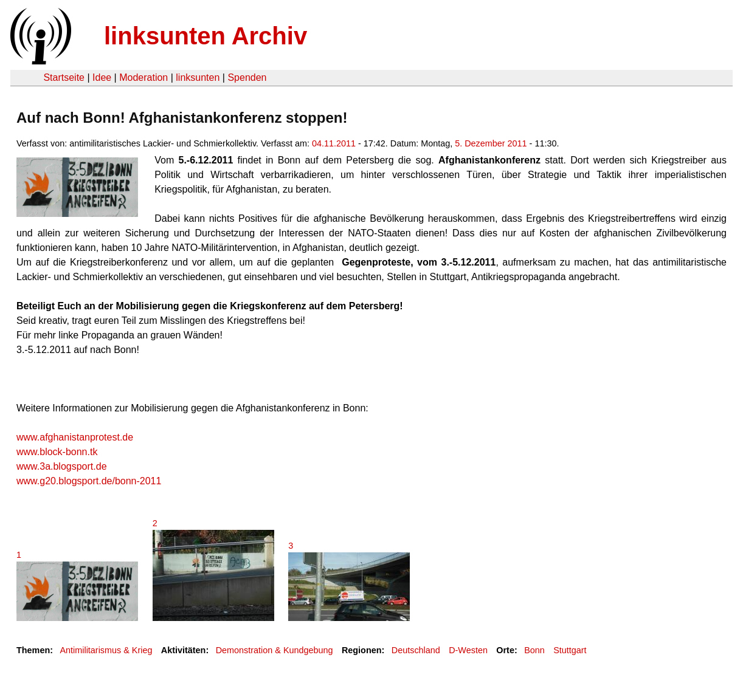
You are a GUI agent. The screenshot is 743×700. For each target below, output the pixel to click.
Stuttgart (570, 650)
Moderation (143, 77)
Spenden (247, 77)
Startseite (64, 77)
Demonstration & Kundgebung (275, 650)
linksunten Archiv (206, 36)
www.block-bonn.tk (57, 452)
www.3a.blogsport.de (62, 466)
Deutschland (416, 650)
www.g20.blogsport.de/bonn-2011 (89, 481)
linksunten (198, 77)
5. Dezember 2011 (491, 143)
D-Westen (468, 650)
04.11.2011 (334, 143)
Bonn (534, 650)
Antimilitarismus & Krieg (106, 650)
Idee (102, 77)
